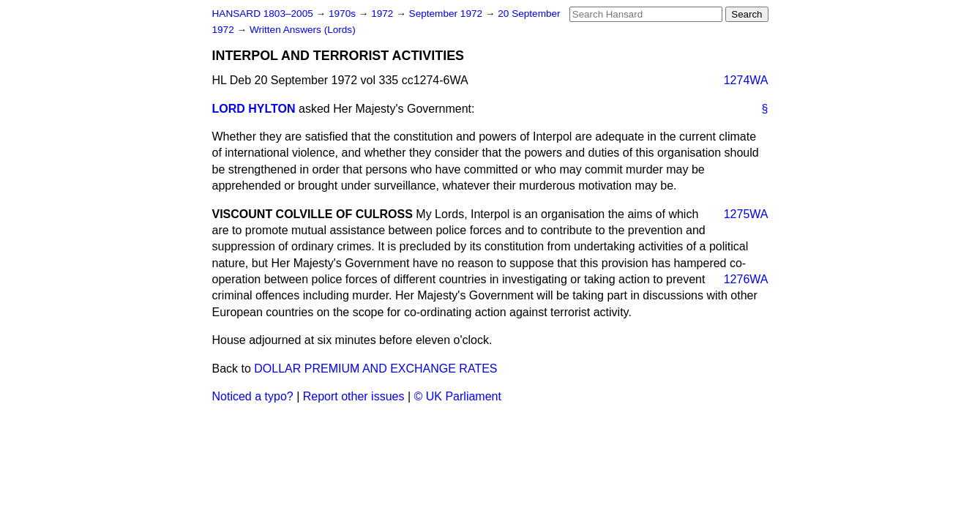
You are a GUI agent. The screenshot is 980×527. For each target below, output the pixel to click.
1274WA (746, 80)
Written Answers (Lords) (303, 30)
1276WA (746, 279)
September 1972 (447, 14)
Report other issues (354, 396)
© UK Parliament (458, 396)
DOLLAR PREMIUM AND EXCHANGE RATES (375, 369)
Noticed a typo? (253, 396)
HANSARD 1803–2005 (263, 14)
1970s (344, 14)
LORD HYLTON (254, 109)
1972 (384, 14)
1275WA (746, 214)
